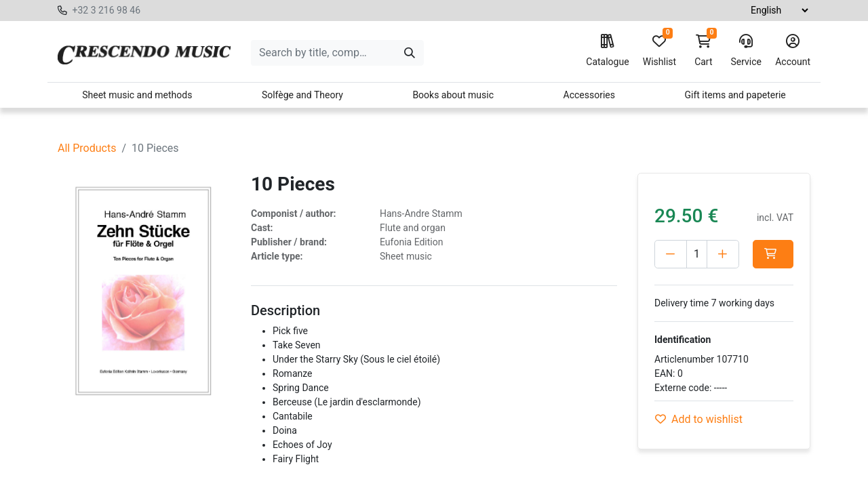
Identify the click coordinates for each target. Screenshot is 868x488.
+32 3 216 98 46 (106, 10)
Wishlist (659, 51)
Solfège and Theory (302, 95)
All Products (87, 148)
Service (746, 51)
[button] (773, 254)
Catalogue (607, 51)
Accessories (589, 95)
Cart (703, 51)
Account (793, 51)
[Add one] (723, 254)
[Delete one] (671, 254)
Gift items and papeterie (735, 95)
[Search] (410, 53)
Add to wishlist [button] (699, 419)
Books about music (453, 95)
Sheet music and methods (137, 95)
